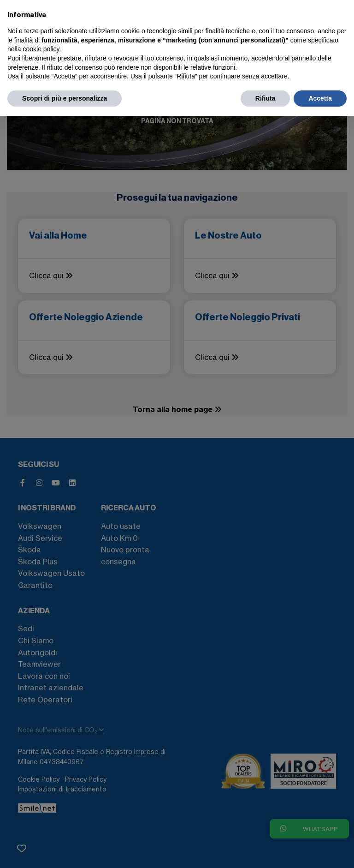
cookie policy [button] (41, 49)
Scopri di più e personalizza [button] (65, 98)
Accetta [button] (320, 98)
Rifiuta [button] (265, 98)
